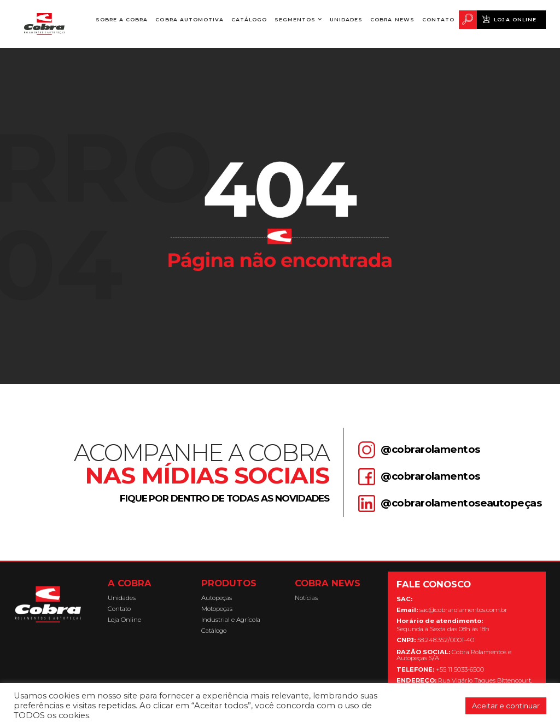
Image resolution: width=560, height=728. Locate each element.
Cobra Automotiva (189, 19)
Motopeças (217, 609)
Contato (438, 19)
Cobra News (392, 19)
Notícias (306, 598)
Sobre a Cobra (122, 23)
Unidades (346, 19)
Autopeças (217, 598)
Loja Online (515, 19)
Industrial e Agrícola (231, 620)
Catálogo (249, 19)
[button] (298, 19)
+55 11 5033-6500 (440, 670)
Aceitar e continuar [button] (506, 706)
